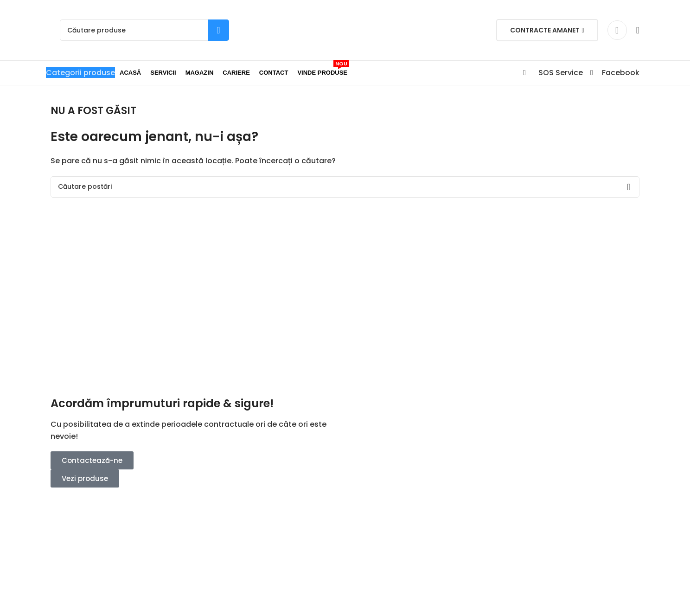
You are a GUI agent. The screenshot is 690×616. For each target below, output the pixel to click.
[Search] (144, 30)
